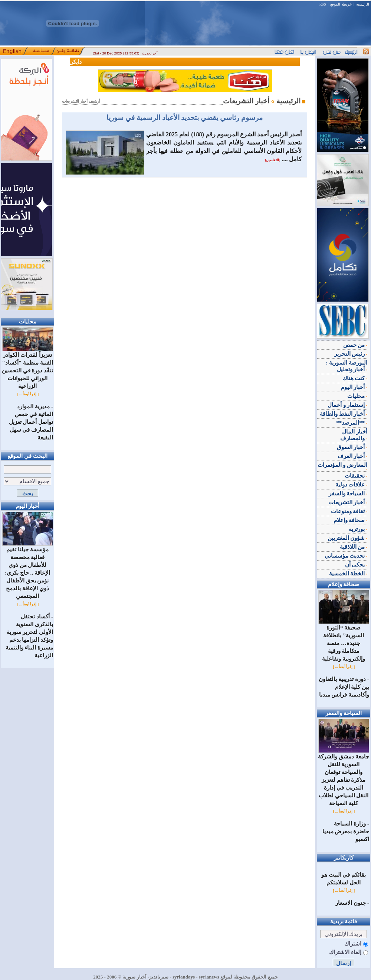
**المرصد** (352, 423)
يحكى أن (356, 565)
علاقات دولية (352, 485)
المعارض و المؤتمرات (343, 466)
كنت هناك (355, 378)
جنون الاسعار (351, 903)
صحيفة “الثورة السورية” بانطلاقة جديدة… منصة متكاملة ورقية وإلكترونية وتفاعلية (344, 640)
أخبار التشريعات (348, 502)
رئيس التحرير (351, 354)
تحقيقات (356, 476)
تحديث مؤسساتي (346, 556)
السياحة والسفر (348, 494)
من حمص (355, 345)
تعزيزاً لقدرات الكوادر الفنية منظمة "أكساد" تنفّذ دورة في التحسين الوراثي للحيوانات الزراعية (27, 368)
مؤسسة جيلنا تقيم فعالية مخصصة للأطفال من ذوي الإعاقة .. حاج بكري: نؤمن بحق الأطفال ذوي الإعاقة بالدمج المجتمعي (28, 570)
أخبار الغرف (353, 456)
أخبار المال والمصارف (354, 435)
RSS (323, 4)
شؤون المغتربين (348, 538)
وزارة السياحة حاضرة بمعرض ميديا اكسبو (346, 831)
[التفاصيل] (272, 160)
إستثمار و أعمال (347, 405)
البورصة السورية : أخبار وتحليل (347, 366)
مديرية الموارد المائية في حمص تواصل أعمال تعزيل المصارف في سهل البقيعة (31, 422)
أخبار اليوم (354, 387)
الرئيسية (363, 4)
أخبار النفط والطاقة (344, 414)
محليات (357, 396)
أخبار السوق (352, 447)
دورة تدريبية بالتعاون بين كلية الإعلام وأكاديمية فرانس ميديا (344, 687)
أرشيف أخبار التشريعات (81, 101)
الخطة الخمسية (348, 574)
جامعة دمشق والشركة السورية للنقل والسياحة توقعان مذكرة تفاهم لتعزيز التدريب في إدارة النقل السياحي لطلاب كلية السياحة (344, 777)
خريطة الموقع (341, 4)
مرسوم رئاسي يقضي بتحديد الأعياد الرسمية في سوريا (184, 118)
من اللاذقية (354, 547)
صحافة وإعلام (351, 520)
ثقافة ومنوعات (349, 511)
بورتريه (358, 529)
